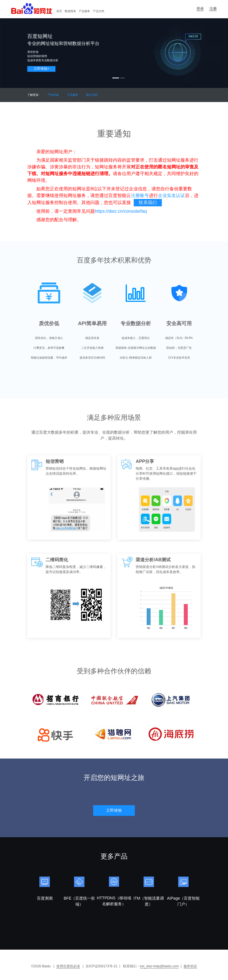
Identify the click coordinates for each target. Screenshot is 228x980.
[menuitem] (59, 12)
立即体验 (114, 810)
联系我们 (148, 202)
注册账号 (140, 195)
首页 (59, 11)
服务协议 (190, 966)
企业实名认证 (171, 195)
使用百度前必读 (68, 966)
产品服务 (84, 11)
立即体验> (42, 69)
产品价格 (53, 95)
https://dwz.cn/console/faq (121, 211)
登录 (200, 9)
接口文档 (92, 95)
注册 (213, 9)
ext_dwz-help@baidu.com (159, 966)
